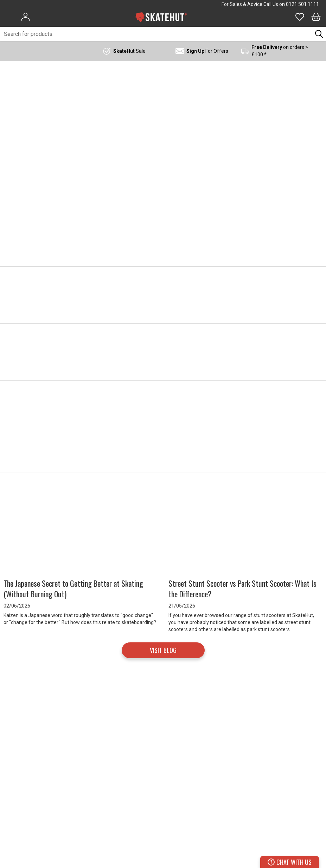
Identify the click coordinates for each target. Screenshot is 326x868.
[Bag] (316, 17)
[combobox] (156, 34)
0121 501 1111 (302, 4)
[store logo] (161, 17)
